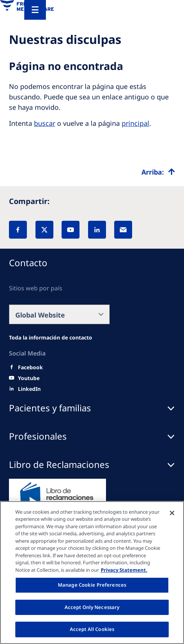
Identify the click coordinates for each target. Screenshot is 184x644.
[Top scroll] (158, 172)
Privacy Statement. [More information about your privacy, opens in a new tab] (124, 570)
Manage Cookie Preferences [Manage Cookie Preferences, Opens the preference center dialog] (92, 585)
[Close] (172, 513)
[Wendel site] (51, 338)
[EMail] (123, 230)
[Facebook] (18, 230)
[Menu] (35, 10)
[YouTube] (71, 230)
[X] (44, 230)
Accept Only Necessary (92, 607)
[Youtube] (29, 378)
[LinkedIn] (97, 230)
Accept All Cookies (92, 629)
